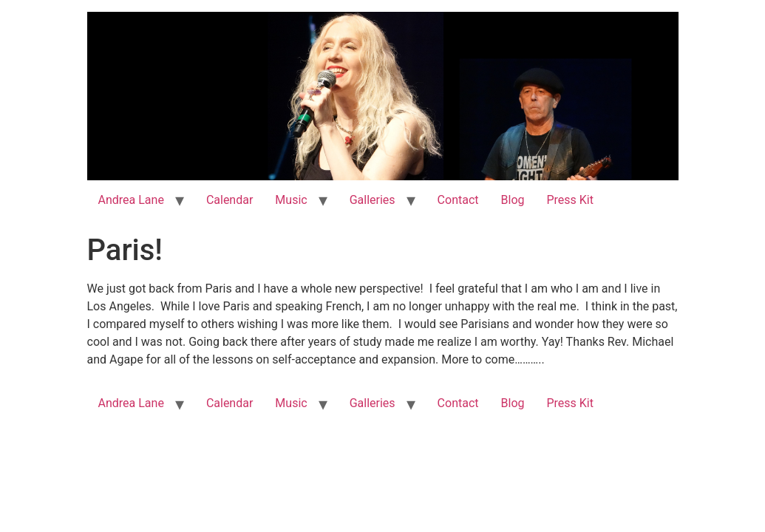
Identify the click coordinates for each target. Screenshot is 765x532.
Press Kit (570, 200)
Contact (458, 200)
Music (291, 200)
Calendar (229, 200)
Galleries (373, 200)
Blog (513, 200)
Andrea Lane (131, 200)
